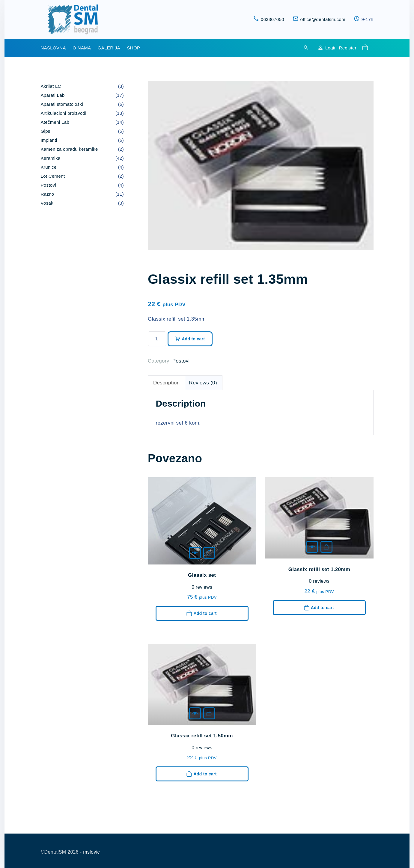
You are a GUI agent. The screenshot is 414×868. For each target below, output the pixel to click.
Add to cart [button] (209, 553)
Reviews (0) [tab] (203, 383)
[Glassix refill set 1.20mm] (312, 547)
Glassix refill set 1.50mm (202, 736)
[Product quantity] (157, 339)
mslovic (91, 852)
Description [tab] (167, 383)
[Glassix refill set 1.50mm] (195, 713)
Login (331, 48)
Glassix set (202, 575)
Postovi (181, 361)
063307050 (273, 19)
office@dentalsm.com (323, 19)
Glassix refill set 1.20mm (319, 569)
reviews (202, 587)
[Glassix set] (195, 553)
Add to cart (193, 339)
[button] (366, 48)
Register (348, 48)
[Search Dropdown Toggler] (306, 48)
